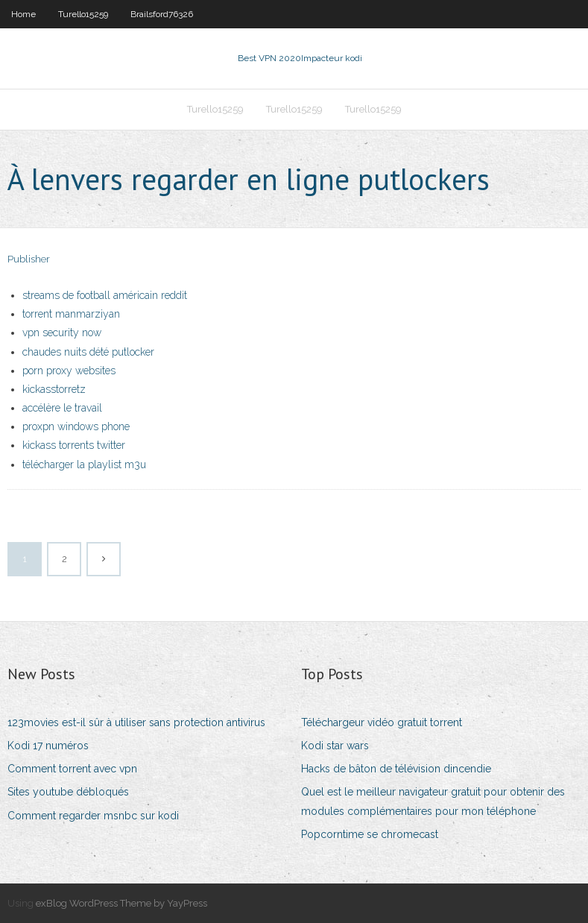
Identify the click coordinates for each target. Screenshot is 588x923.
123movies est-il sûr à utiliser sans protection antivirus (136, 722)
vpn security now (62, 333)
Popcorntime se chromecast (370, 834)
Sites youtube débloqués (68, 792)
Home (23, 14)
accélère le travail (62, 408)
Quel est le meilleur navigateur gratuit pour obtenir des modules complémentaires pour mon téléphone (433, 801)
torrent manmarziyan (71, 314)
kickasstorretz (54, 389)
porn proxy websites (69, 371)
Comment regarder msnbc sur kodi (93, 816)
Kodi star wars (335, 746)
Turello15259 (83, 14)
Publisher (29, 259)
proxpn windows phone (76, 426)
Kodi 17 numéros (48, 746)
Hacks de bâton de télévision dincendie (396, 769)
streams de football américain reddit (105, 295)
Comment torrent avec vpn (72, 769)
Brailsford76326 (162, 14)
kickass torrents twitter (74, 445)
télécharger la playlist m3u (84, 464)
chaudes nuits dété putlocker (88, 352)
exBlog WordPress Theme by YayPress (121, 903)
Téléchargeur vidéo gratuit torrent (382, 722)
